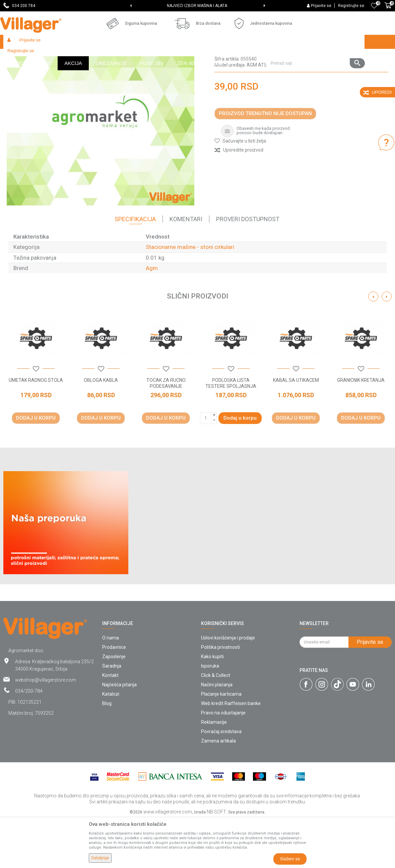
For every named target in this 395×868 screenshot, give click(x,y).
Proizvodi (43, 56)
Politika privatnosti (220, 696)
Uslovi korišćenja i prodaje (228, 687)
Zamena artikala (218, 790)
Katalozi (111, 743)
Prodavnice (114, 696)
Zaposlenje (114, 705)
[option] (197, 6)
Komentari (186, 268)
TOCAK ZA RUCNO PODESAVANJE (166, 432)
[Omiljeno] (374, 6)
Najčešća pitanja (119, 733)
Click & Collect (216, 724)
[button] (315, 42)
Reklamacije (214, 771)
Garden (64, 56)
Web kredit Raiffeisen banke (231, 752)
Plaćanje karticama (221, 743)
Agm (152, 317)
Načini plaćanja (217, 733)
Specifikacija (135, 268)
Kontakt (110, 724)
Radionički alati (91, 56)
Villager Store (16, 56)
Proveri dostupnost (248, 268)
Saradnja (112, 715)
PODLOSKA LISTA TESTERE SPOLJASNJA (231, 432)
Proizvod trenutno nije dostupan (265, 162)
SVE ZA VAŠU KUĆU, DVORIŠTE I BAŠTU (197, 6)
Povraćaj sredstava (221, 780)
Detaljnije (100, 858)
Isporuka (210, 715)
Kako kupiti (212, 705)
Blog (107, 752)
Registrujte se (351, 6)
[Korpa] (388, 9)
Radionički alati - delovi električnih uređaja (151, 56)
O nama (111, 687)
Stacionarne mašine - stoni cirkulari (230, 56)
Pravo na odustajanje (223, 762)
